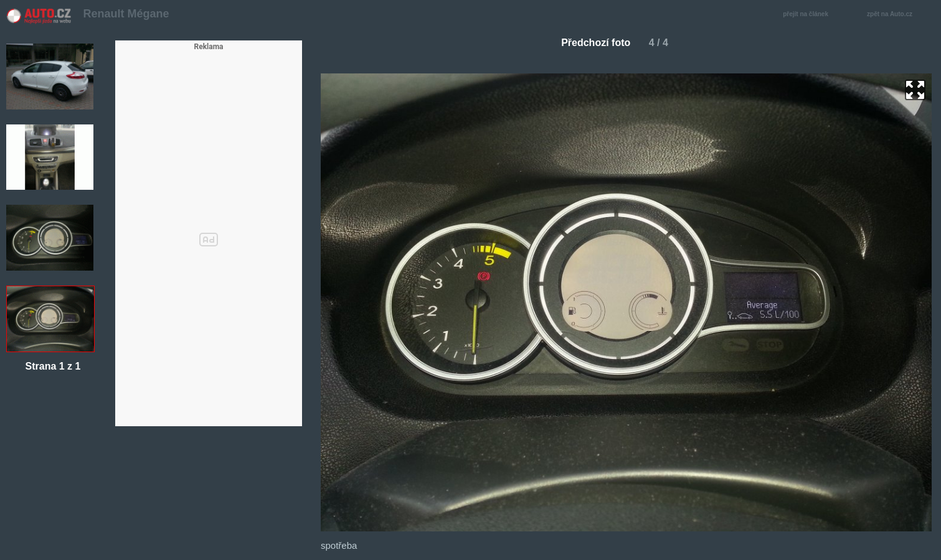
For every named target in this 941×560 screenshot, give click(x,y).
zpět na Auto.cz (896, 15)
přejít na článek (809, 15)
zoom (915, 90)
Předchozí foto (591, 43)
